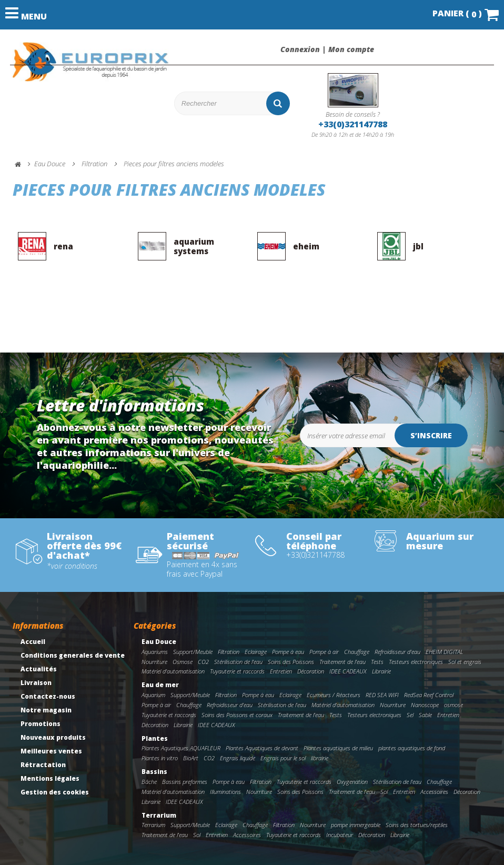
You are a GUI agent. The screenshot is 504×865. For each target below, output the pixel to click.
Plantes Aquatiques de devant (262, 748)
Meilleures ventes (51, 751)
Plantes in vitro (160, 758)
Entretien (281, 671)
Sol (384, 792)
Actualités (39, 669)
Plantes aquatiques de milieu (338, 748)
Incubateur (340, 835)
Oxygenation (352, 782)
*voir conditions (72, 566)
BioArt (191, 758)
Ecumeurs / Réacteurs (334, 695)
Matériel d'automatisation (173, 671)
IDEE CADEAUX (348, 671)
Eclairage (256, 652)
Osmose (183, 662)
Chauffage (357, 652)
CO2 (203, 662)
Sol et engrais (465, 662)
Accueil (33, 642)
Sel (410, 715)
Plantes (155, 738)
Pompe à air (324, 652)
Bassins (154, 772)
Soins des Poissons (291, 662)
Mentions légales (50, 778)
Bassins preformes (185, 782)
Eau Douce (159, 642)
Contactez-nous (48, 696)
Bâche (149, 782)
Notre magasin (46, 710)
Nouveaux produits (53, 737)
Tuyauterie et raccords (237, 671)
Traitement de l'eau (342, 662)
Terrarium (159, 815)
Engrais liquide (238, 758)
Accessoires (434, 792)
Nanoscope (425, 705)
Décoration (311, 671)
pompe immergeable (356, 825)
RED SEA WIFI (382, 695)
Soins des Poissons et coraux (237, 715)
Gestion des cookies (55, 792)
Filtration (229, 652)
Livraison (36, 683)
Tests (377, 662)
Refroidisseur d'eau (397, 652)
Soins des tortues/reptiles (417, 825)
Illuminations (225, 792)
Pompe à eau (288, 652)
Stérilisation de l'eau (238, 662)
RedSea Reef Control (429, 695)
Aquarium (153, 695)
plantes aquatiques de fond (412, 748)
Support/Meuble (193, 652)
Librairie (381, 671)
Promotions (41, 724)
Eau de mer (160, 685)
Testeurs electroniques (416, 662)
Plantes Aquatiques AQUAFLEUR (181, 748)
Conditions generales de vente (73, 655)
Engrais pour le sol (283, 758)
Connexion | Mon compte (327, 49)
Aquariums (155, 652)
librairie (320, 758)
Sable (425, 715)
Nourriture (154, 662)
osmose (453, 705)
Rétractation (43, 765)
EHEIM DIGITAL (444, 652)
